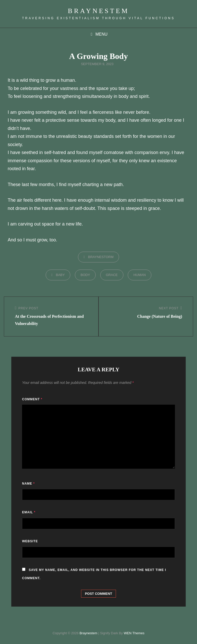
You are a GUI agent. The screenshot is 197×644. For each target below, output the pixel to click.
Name (28, 484)
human (140, 275)
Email (29, 512)
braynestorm (101, 257)
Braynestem (99, 11)
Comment (32, 399)
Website (30, 541)
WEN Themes (134, 633)
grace (112, 275)
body (85, 275)
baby (60, 275)
